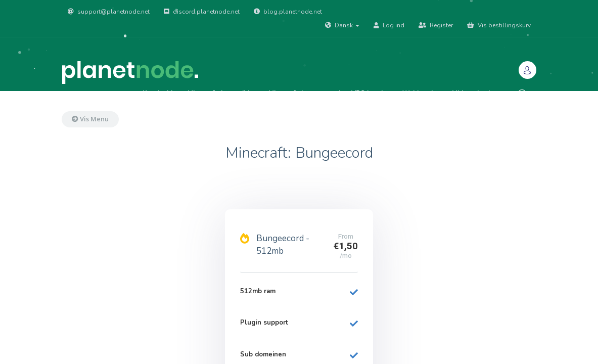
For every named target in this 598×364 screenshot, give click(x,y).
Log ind (389, 25)
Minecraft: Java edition (222, 94)
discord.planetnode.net (202, 12)
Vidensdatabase (478, 94)
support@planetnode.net (109, 12)
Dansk (342, 25)
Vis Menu (90, 119)
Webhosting (422, 94)
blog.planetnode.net (288, 12)
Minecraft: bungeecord (304, 94)
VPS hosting (371, 94)
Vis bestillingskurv (499, 25)
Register (436, 25)
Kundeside (159, 94)
